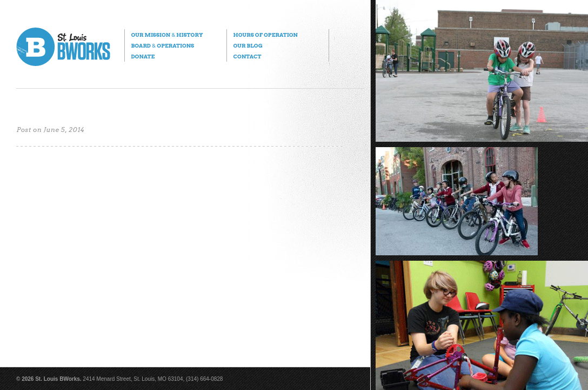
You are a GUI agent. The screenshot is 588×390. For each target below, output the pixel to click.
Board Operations (162, 45)
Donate (143, 56)
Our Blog (248, 45)
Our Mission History (167, 35)
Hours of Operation (265, 35)
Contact (247, 56)
